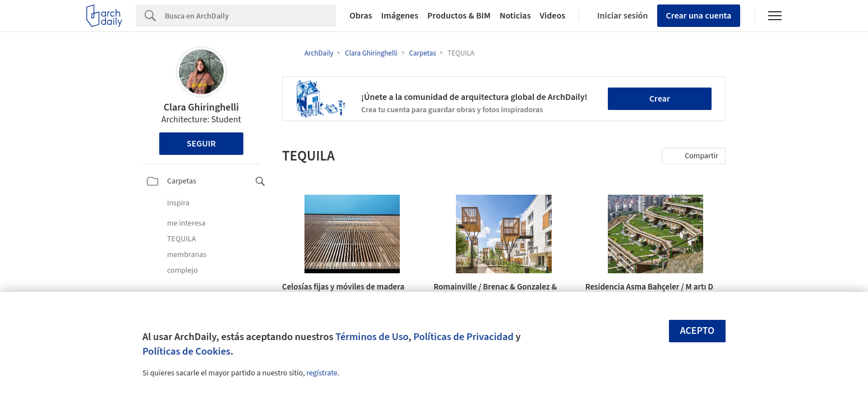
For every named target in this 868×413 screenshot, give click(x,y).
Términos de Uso (372, 337)
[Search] (250, 16)
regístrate (322, 373)
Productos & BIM (459, 16)
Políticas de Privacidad (463, 337)
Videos (553, 16)
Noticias (515, 16)
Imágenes (400, 16)
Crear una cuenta (699, 16)
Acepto (698, 331)
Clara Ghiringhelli (201, 107)
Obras (361, 16)
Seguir (201, 144)
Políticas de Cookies (186, 351)
